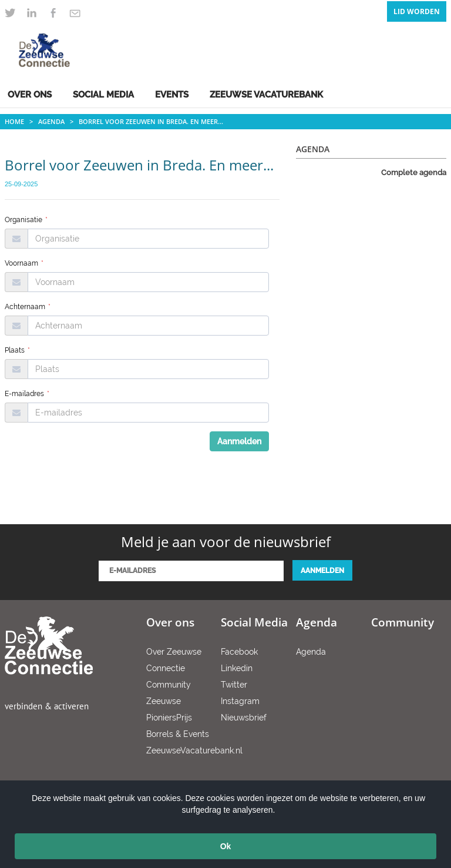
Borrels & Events (178, 734)
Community (169, 685)
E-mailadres (27, 394)
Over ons (30, 95)
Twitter (234, 685)
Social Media (103, 95)
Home (14, 121)
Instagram (240, 701)
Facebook (239, 652)
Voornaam (24, 263)
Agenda (51, 121)
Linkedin (237, 668)
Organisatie (26, 220)
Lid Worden (417, 11)
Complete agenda (414, 172)
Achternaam (28, 307)
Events (172, 95)
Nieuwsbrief (244, 718)
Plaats (17, 350)
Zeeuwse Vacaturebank (266, 95)
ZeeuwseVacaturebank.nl (194, 750)
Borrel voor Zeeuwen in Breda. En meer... (151, 121)
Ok (226, 846)
